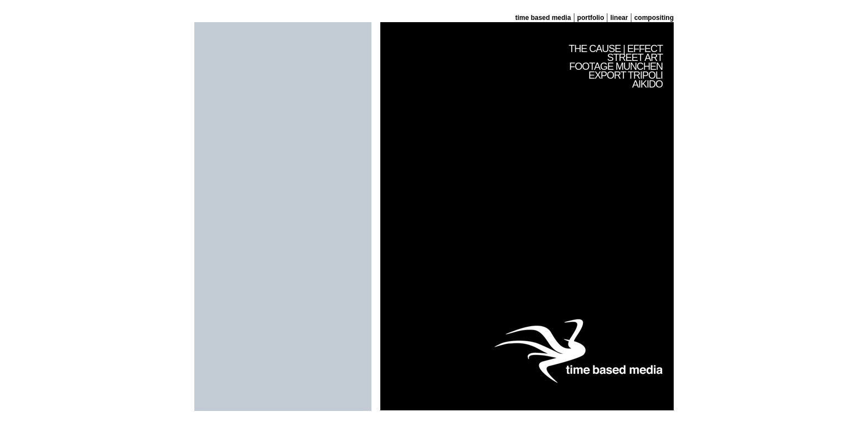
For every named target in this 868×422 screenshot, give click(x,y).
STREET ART (635, 58)
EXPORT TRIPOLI (626, 75)
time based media (543, 18)
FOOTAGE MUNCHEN (616, 66)
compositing (654, 18)
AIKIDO (647, 84)
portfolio (591, 18)
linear (619, 18)
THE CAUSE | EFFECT (616, 49)
